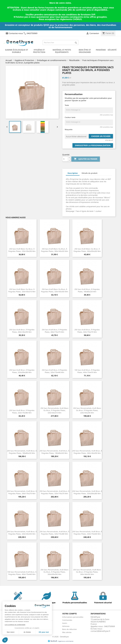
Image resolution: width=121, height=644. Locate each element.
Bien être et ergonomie (85, 51)
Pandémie (101, 50)
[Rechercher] (60, 43)
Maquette (69, 129)
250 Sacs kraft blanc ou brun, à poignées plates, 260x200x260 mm (87, 250)
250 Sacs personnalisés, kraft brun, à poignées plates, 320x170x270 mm (54, 492)
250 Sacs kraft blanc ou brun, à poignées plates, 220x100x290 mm (22, 250)
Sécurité (112, 50)
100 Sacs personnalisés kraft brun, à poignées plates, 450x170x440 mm (22, 573)
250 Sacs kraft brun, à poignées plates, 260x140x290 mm (22, 331)
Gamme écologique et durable (17, 51)
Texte (67, 105)
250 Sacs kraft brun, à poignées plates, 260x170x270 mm (54, 331)
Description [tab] (73, 173)
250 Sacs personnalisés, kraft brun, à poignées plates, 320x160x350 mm (22, 533)
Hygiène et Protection (39, 51)
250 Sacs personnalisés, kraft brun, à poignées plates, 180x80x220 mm (22, 452)
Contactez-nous (16, 33)
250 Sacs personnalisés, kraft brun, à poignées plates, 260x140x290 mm (87, 452)
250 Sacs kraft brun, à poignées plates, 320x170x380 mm (22, 412)
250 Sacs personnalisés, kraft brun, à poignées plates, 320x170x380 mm (54, 533)
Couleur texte (70, 117)
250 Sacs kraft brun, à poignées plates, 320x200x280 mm (22, 371)
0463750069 (32, 33)
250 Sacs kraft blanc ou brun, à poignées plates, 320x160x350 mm (55, 290)
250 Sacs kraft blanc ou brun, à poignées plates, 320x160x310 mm (22, 290)
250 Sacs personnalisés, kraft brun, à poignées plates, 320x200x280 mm (87, 492)
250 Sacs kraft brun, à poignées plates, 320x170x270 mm (87, 331)
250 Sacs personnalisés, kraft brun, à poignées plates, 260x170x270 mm (22, 492)
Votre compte (69, 614)
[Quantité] (65, 159)
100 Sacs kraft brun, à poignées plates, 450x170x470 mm (87, 371)
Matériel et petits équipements (62, 51)
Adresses (66, 626)
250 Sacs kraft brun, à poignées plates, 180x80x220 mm (87, 290)
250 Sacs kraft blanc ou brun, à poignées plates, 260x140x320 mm (55, 250)
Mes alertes (67, 632)
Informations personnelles (73, 617)
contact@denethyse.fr (100, 631)
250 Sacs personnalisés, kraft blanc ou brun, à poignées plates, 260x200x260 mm (55, 572)
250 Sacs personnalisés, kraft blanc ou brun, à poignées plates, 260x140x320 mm (87, 572)
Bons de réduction (70, 629)
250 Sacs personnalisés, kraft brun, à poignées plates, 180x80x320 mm (54, 452)
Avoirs (65, 623)
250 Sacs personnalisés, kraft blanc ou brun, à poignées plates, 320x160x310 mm (55, 410)
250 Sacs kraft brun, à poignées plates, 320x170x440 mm (54, 371)
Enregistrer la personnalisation (93, 145)
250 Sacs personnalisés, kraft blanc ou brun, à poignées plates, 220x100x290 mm (87, 410)
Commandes (67, 620)
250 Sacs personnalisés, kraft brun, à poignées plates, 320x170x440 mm (87, 533)
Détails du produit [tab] (90, 173)
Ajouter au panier (86, 159)
